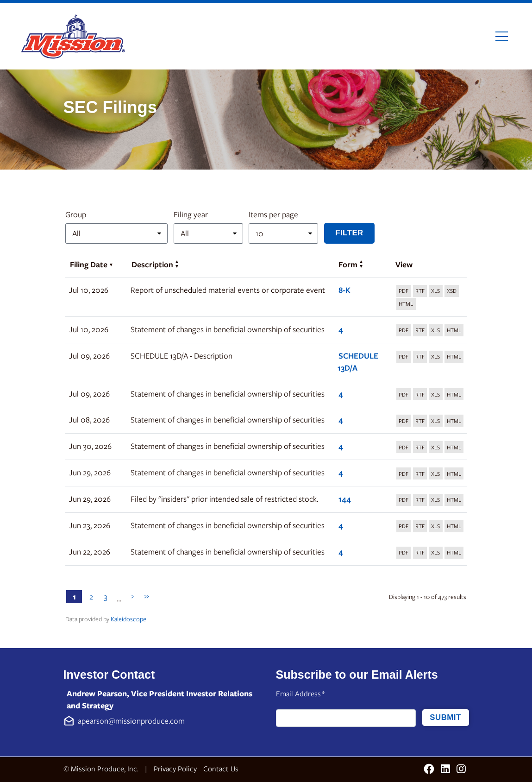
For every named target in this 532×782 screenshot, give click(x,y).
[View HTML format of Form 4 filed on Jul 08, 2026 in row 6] (454, 421)
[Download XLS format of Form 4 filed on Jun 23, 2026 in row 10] (436, 526)
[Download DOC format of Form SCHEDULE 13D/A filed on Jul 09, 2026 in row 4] (420, 357)
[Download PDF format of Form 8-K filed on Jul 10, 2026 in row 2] (404, 291)
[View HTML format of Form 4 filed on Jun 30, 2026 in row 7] (454, 447)
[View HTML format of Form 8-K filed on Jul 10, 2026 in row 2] (406, 304)
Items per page (273, 214)
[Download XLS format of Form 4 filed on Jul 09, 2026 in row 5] (436, 394)
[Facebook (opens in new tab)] (429, 769)
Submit (445, 717)
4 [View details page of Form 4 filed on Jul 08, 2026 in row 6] (341, 419)
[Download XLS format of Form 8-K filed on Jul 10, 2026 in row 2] (436, 291)
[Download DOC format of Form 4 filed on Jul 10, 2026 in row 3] (420, 330)
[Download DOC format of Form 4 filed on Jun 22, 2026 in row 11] (420, 553)
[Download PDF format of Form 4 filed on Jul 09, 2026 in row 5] (404, 394)
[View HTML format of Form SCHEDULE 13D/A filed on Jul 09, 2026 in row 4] (454, 357)
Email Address (300, 694)
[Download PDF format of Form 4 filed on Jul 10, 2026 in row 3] (404, 330)
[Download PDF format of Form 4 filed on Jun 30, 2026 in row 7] (404, 447)
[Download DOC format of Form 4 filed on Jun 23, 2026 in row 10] (420, 526)
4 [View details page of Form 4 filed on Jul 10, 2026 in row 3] (341, 329)
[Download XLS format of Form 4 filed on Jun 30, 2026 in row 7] (436, 447)
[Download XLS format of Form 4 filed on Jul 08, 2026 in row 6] (436, 421)
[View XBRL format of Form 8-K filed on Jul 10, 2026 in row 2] (452, 291)
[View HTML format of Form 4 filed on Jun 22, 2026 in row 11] (454, 553)
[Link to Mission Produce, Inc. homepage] (74, 36)
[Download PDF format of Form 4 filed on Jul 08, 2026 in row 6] (404, 421)
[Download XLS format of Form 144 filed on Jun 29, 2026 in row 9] (436, 500)
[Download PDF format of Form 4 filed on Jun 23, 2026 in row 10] (404, 526)
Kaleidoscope (128, 619)
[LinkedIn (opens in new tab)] (445, 769)
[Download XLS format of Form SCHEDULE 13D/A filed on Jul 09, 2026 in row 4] (436, 357)
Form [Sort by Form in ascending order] (350, 264)
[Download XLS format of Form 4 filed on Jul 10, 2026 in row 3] (436, 330)
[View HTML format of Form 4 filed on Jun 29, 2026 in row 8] (454, 473)
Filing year (191, 214)
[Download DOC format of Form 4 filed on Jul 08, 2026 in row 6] (420, 421)
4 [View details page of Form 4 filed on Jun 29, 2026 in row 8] (341, 472)
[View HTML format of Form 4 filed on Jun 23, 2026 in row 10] (454, 526)
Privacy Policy (175, 769)
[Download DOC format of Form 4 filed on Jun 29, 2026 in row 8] (420, 473)
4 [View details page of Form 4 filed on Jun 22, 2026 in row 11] (341, 552)
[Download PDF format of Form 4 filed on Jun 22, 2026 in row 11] (404, 553)
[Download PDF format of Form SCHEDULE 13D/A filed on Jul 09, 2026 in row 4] (404, 357)
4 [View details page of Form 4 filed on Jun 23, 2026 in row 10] (341, 525)
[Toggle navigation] (502, 37)
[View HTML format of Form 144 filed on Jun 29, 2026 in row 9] (454, 500)
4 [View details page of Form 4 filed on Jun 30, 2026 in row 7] (341, 446)
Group (76, 214)
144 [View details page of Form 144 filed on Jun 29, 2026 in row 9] (345, 499)
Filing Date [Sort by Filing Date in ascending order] (91, 264)
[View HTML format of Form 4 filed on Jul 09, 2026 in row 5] (454, 394)
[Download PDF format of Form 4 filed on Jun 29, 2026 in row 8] (404, 473)
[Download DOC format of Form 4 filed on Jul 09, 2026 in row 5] (420, 394)
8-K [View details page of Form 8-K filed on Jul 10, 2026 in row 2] (344, 290)
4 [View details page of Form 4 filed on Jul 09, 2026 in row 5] (341, 394)
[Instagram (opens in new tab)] (461, 769)
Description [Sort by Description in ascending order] (155, 264)
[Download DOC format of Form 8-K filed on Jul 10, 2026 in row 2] (420, 291)
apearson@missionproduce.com (131, 721)
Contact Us (221, 769)
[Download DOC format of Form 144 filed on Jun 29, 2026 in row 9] (420, 500)
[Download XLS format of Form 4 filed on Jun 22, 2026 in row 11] (436, 553)
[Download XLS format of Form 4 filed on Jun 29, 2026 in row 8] (436, 473)
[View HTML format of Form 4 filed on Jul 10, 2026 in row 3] (454, 330)
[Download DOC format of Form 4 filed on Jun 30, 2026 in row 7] (420, 447)
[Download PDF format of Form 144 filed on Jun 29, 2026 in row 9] (404, 500)
